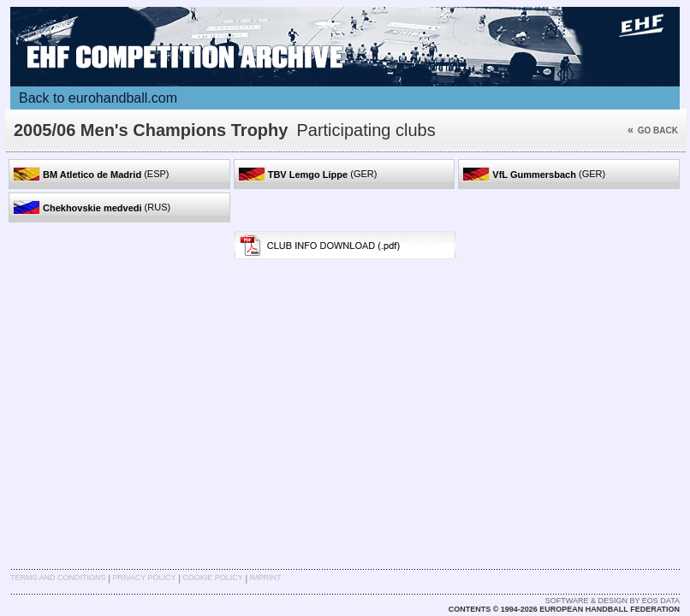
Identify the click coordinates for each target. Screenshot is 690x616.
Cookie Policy (212, 577)
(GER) (308, 174)
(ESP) (91, 174)
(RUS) (92, 207)
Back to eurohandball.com (98, 98)
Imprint (266, 577)
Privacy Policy (144, 577)
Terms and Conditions (58, 577)
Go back (653, 130)
